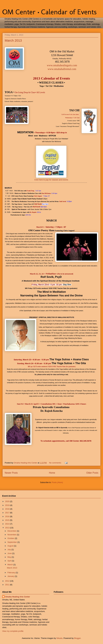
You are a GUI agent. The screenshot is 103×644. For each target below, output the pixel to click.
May (10, 557)
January (11, 576)
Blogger (77, 638)
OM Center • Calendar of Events (49, 12)
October (11, 538)
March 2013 (13, 40)
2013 (8, 528)
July (9, 550)
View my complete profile (13, 631)
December (12, 531)
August (11, 546)
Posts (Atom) (57, 482)
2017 (8, 513)
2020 (8, 501)
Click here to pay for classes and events (51, 180)
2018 (8, 509)
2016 (8, 516)
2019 (8, 505)
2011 (8, 585)
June (10, 553)
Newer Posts (11, 473)
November (12, 535)
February (12, 573)
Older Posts (92, 473)
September (12, 542)
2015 (8, 520)
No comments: (56, 463)
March (10, 565)
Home (52, 473)
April (10, 561)
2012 (8, 581)
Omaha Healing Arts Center (18, 597)
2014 (8, 524)
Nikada (59, 638)
